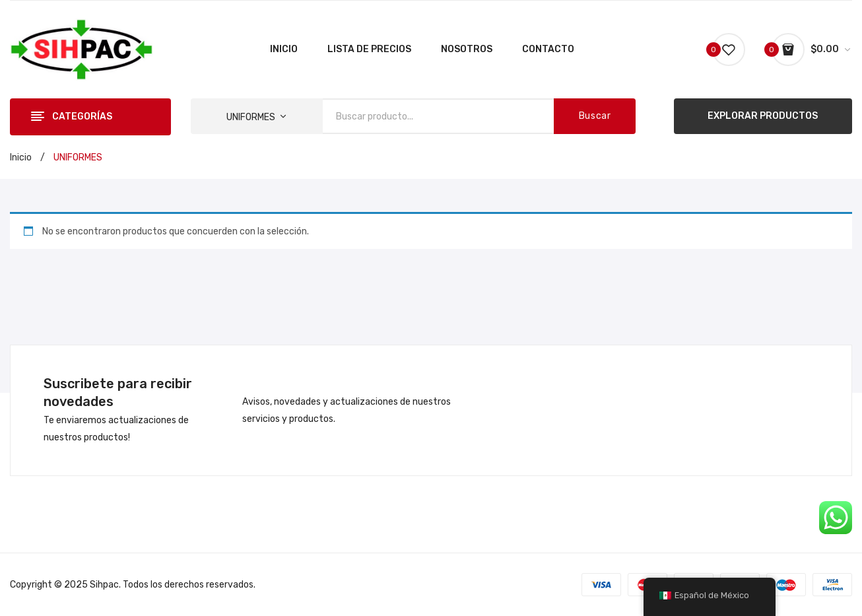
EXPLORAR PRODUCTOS (763, 116)
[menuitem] (284, 50)
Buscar (595, 116)
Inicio (21, 157)
